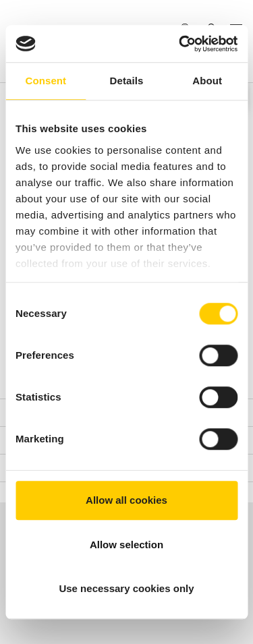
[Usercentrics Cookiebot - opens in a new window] (180, 44)
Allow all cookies (126, 500)
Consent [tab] (46, 81)
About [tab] (207, 81)
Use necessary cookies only (126, 588)
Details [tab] (127, 81)
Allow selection (126, 545)
